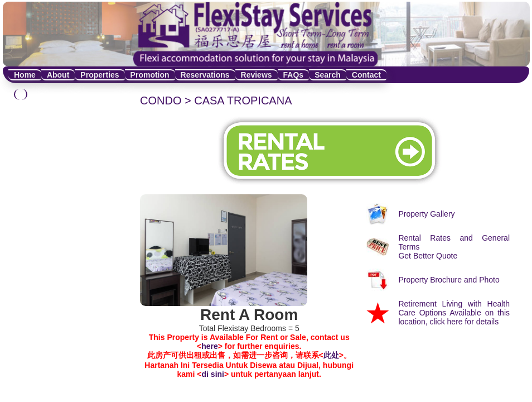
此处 (331, 355)
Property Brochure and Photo (449, 280)
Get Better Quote (428, 256)
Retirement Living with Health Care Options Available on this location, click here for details (454, 313)
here (210, 346)
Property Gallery (426, 214)
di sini (213, 374)
